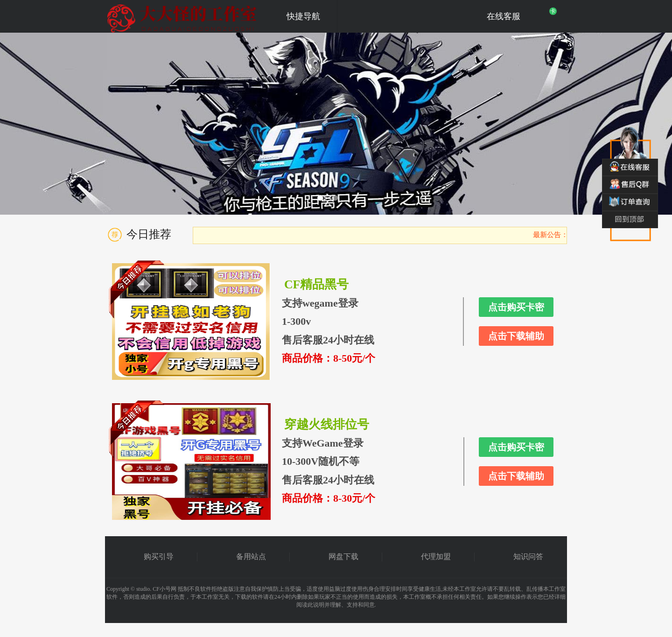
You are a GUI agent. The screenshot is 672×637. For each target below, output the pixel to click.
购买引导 (159, 556)
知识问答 (528, 556)
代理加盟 (436, 556)
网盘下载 (343, 556)
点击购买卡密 (516, 307)
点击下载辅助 (516, 336)
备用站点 (251, 556)
